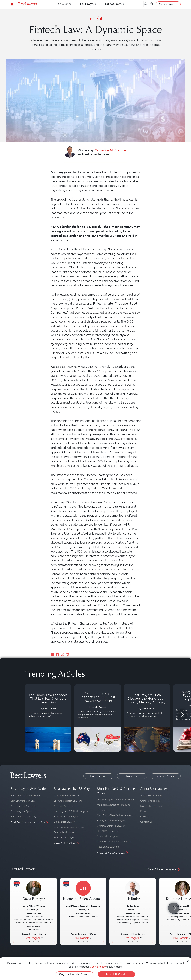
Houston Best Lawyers (66, 816)
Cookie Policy (98, 967)
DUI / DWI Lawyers (107, 831)
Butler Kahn (133, 906)
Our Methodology (150, 801)
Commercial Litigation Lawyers (114, 841)
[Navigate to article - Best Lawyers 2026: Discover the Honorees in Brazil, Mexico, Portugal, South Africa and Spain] (147, 718)
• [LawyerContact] (38, 942)
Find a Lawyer (98, 776)
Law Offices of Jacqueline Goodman (83, 906)
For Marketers (114, 4)
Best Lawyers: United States (25, 796)
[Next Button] (55, 911)
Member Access (166, 776)
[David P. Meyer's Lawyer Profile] (34, 892)
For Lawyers (88, 4)
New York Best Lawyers (67, 796)
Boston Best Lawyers (65, 832)
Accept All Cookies (117, 974)
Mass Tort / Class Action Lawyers (115, 815)
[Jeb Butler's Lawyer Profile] (133, 892)
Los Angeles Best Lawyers (68, 801)
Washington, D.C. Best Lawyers (71, 811)
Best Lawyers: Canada (23, 801)
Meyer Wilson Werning (34, 906)
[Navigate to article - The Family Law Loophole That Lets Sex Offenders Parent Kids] (48, 718)
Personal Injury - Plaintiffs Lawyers (116, 800)
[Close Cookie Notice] (188, 961)
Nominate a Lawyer (151, 806)
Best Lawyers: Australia (23, 806)
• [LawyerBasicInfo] (29, 942)
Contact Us (146, 822)
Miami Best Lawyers (65, 837)
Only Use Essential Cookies (75, 974)
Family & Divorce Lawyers (111, 821)
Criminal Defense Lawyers (111, 826)
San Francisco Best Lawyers (69, 827)
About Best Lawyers (151, 796)
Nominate (132, 776)
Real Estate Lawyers (108, 847)
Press (143, 811)
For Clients (64, 4)
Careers (145, 816)
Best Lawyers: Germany (23, 816)
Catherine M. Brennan (111, 150)
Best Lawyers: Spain (21, 811)
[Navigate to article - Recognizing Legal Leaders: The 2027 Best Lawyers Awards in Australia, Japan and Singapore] (98, 718)
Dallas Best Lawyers (65, 822)
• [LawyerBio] (34, 942)
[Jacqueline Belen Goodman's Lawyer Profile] (83, 892)
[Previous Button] (13, 911)
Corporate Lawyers (108, 836)
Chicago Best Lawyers (66, 806)
